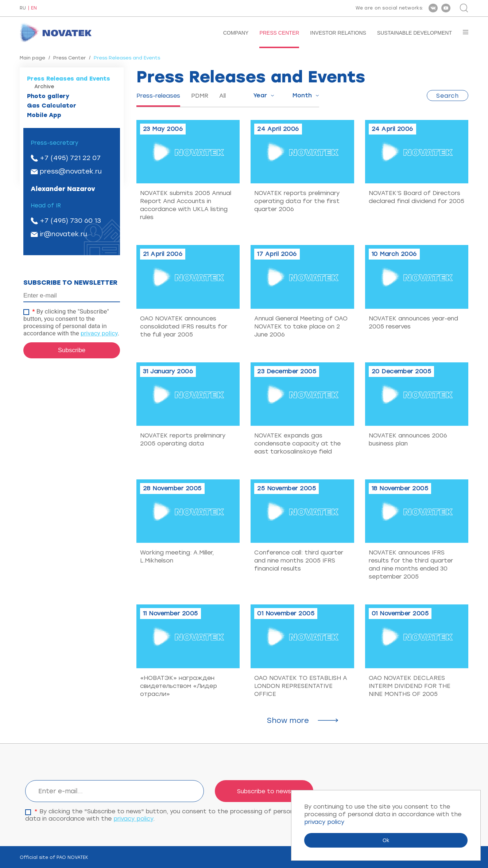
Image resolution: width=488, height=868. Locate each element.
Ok (386, 840)
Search (448, 96)
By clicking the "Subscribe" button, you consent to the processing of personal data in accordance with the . (71, 322)
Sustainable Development (415, 33)
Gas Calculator (52, 106)
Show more (288, 720)
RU (23, 8)
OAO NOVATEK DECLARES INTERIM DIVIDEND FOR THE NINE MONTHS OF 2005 (410, 686)
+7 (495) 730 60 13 (70, 221)
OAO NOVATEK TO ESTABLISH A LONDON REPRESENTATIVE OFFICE (301, 686)
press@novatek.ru (71, 171)
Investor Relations (338, 33)
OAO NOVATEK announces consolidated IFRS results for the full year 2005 (184, 326)
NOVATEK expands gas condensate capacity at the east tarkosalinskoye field (297, 443)
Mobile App (44, 115)
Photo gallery (48, 96)
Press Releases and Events (69, 79)
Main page (32, 58)
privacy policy (99, 333)
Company (236, 33)
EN (34, 8)
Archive (44, 87)
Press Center (279, 33)
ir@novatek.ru (63, 234)
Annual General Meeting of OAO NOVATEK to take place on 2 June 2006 (301, 326)
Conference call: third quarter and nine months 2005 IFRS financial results (299, 560)
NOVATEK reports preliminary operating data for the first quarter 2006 (297, 201)
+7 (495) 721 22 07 (70, 158)
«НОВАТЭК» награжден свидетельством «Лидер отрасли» (179, 686)
